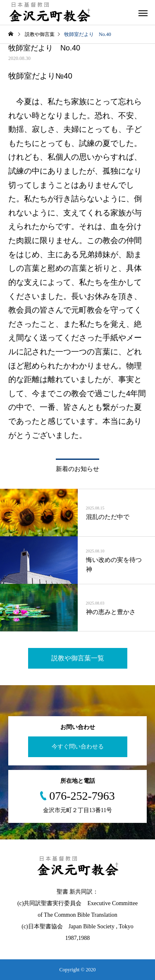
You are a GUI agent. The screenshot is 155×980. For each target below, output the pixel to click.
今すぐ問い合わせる (78, 747)
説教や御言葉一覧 (78, 658)
